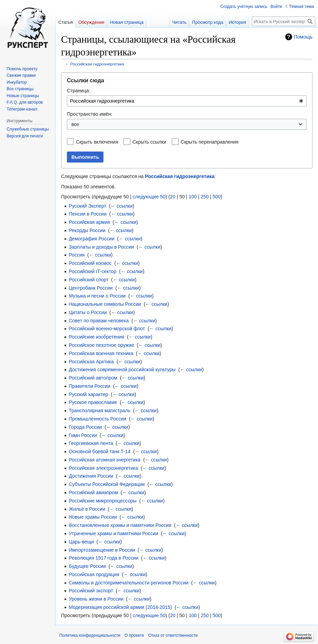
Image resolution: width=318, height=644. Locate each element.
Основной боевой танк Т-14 (100, 451)
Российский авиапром (93, 492)
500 (216, 197)
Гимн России (83, 435)
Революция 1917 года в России (103, 558)
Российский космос (90, 263)
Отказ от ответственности (173, 635)
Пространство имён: (90, 114)
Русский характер (88, 394)
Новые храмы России (93, 517)
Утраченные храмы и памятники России (113, 533)
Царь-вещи (81, 542)
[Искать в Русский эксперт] (284, 21)
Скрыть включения (97, 142)
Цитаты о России (88, 312)
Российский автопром (93, 378)
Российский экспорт (91, 591)
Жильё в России (87, 509)
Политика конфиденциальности (90, 635)
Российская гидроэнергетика (97, 64)
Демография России (91, 239)
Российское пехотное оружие (101, 345)
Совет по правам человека (99, 321)
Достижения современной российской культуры (122, 370)
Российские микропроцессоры (103, 501)
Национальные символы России (105, 304)
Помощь (303, 37)
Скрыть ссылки (149, 142)
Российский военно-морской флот (107, 329)
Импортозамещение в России (102, 550)
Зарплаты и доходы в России (101, 247)
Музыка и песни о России (97, 296)
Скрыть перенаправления (210, 142)
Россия (77, 255)
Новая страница (127, 22)
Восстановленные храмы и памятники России (120, 525)
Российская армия (89, 222)
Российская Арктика (91, 362)
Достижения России (91, 476)
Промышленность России (97, 419)
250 (205, 197)
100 (193, 197)
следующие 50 (149, 197)
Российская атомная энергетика (105, 460)
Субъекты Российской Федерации (107, 484)
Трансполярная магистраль (99, 411)
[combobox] (187, 101)
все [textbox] (75, 124)
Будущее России (87, 566)
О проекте (134, 635)
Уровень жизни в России (96, 599)
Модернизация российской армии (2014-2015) (120, 607)
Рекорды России (87, 230)
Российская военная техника (101, 353)
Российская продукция (94, 574)
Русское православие (93, 402)
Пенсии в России (88, 214)
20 (173, 197)
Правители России (90, 386)
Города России (85, 427)
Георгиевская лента (91, 443)
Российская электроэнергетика (103, 468)
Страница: (78, 91)
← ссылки (121, 206)
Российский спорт (88, 280)
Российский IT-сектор (92, 271)
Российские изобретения (96, 337)
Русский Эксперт (87, 206)
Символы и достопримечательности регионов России (128, 583)
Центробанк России (91, 288)
